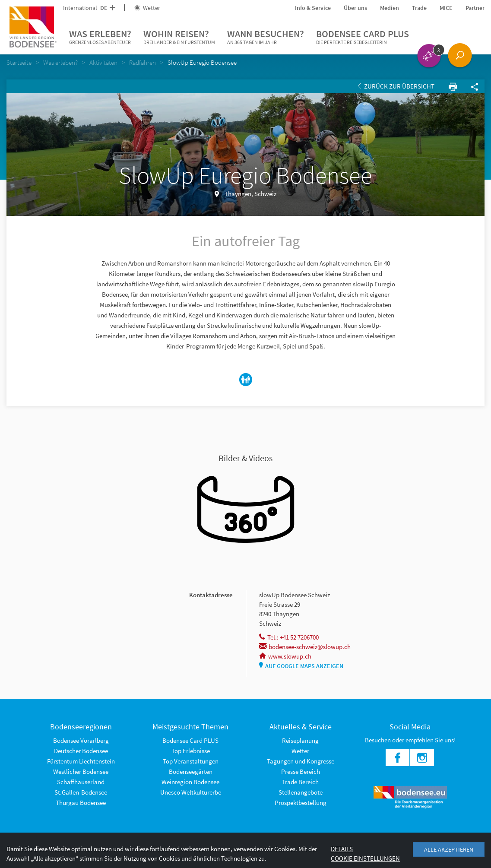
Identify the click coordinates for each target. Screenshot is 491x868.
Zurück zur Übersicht (396, 86)
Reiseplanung (300, 740)
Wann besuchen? (266, 37)
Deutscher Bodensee (81, 751)
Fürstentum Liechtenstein (81, 761)
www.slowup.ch (285, 656)
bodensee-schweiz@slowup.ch (305, 647)
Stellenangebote (301, 792)
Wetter (147, 8)
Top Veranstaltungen (191, 761)
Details (342, 849)
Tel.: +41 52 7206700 (289, 637)
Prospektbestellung (301, 803)
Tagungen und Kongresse (301, 761)
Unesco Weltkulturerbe (191, 792)
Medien (390, 8)
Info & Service (313, 8)
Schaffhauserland (81, 782)
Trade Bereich (300, 782)
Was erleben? (100, 37)
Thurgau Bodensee (81, 803)
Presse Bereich (301, 771)
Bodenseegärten (191, 771)
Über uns (355, 8)
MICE (446, 8)
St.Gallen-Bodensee (81, 792)
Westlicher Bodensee (81, 771)
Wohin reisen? (179, 37)
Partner (475, 8)
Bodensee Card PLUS (363, 37)
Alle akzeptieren (449, 849)
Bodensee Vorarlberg (81, 740)
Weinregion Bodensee (190, 782)
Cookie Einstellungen (365, 858)
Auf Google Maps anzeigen (301, 666)
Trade (419, 8)
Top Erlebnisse (191, 751)
